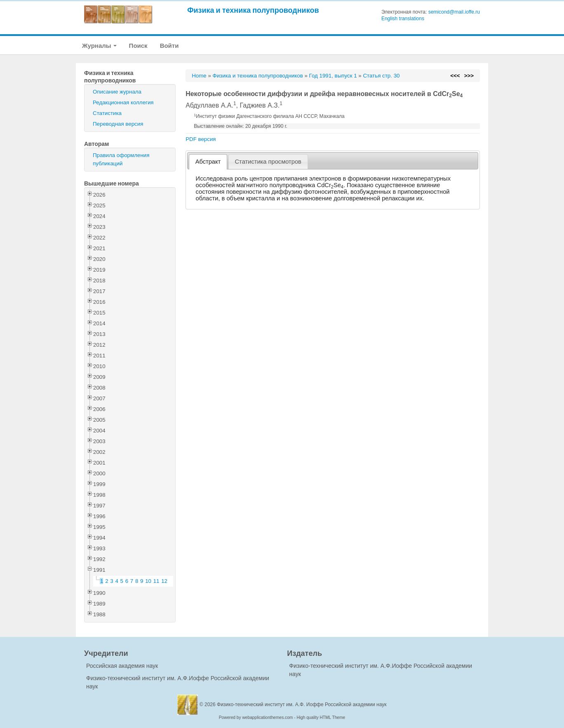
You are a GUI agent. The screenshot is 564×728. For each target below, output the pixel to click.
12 (164, 581)
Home (199, 76)
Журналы (99, 46)
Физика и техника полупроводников (253, 10)
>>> (469, 76)
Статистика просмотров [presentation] (268, 162)
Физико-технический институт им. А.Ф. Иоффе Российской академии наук (302, 705)
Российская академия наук (122, 666)
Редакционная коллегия (123, 102)
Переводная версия (118, 124)
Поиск (138, 46)
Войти (169, 46)
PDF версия (201, 139)
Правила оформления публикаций (121, 159)
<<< (455, 76)
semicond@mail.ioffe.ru (454, 12)
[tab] (208, 162)
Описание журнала (117, 92)
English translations (403, 19)
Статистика (107, 113)
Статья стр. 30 (381, 76)
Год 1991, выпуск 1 (333, 76)
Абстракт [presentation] (208, 162)
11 (156, 581)
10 (148, 581)
